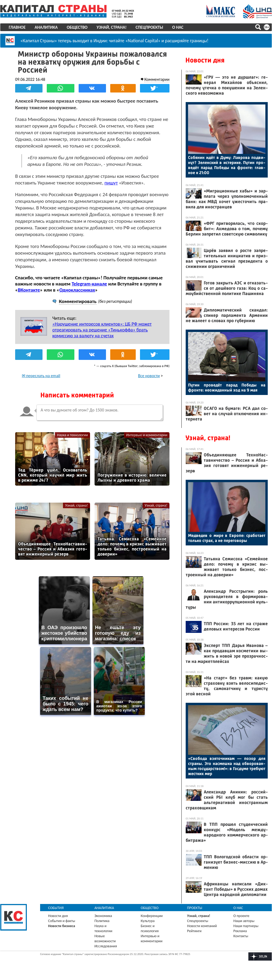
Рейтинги (194, 931)
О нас (178, 27)
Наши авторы (244, 921)
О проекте (241, 916)
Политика (102, 921)
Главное (17, 27)
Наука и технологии (73, 435)
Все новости (149, 376)
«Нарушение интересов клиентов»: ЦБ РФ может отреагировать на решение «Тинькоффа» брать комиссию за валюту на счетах (102, 330)
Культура (148, 921)
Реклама (240, 931)
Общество (77, 27)
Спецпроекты (150, 27)
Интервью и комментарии (147, 435)
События (56, 908)
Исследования (106, 946)
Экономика (103, 916)
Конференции (152, 916)
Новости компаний (202, 926)
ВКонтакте (29, 290)
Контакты (241, 936)
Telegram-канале (89, 284)
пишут (111, 183)
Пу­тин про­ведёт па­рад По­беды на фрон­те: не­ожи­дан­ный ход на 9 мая (227, 388)
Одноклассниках (77, 290)
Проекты (195, 908)
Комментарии (157, 79)
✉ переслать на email (41, 376)
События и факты (62, 921)
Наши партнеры (246, 926)
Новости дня (205, 60)
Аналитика (46, 27)
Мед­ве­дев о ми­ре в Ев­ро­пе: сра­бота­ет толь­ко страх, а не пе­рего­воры (227, 538)
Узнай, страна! (111, 27)
